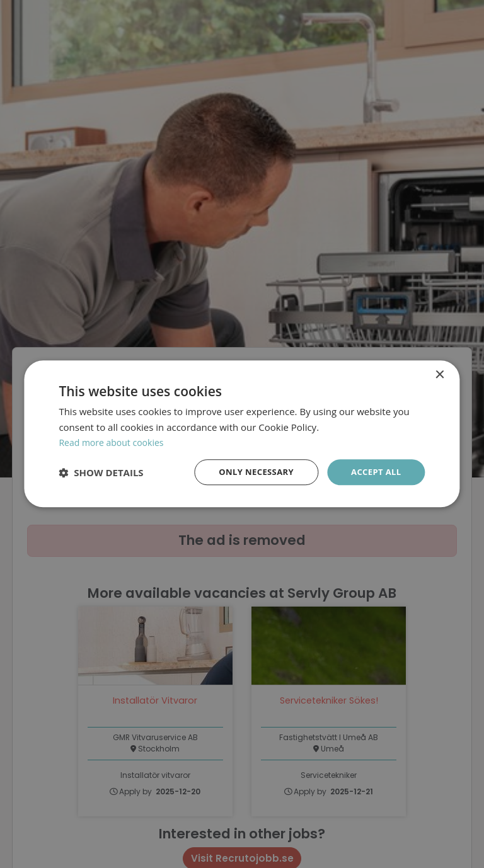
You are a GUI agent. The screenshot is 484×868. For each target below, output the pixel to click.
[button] (101, 473)
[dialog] (242, 434)
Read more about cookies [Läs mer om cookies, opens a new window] (115, 442)
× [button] (440, 374)
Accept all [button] (374, 472)
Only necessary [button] (250, 472)
